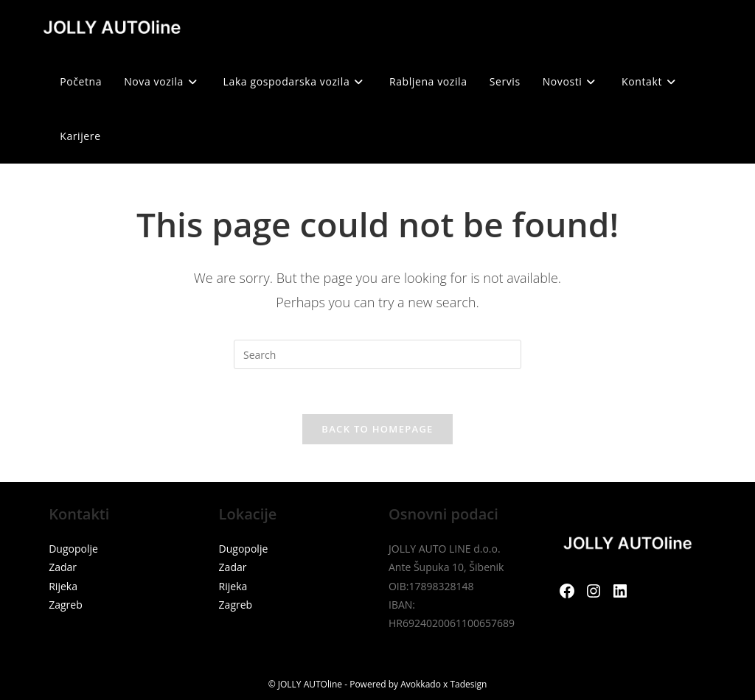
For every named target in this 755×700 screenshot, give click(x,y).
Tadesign (468, 684)
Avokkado (421, 684)
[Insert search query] (377, 354)
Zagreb (66, 605)
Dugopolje (73, 549)
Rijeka (63, 586)
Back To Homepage (377, 429)
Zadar (63, 567)
